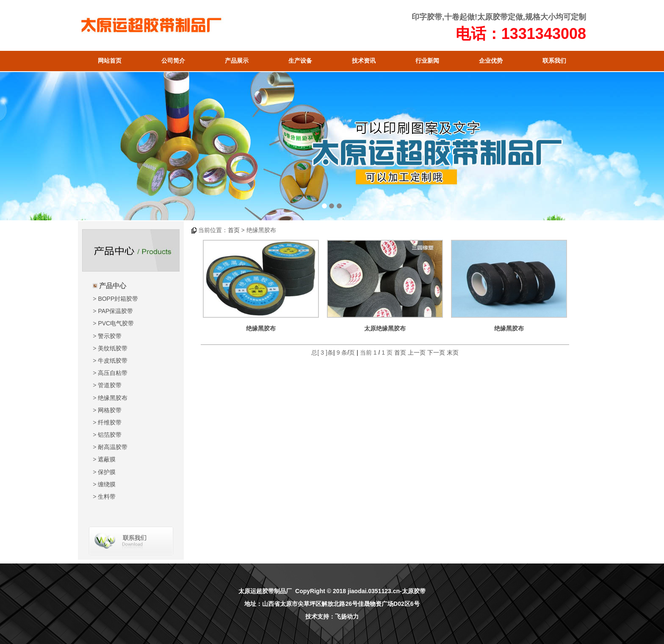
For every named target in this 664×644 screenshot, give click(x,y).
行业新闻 (427, 61)
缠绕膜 (107, 484)
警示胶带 (110, 336)
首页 (234, 230)
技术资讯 (364, 61)
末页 (453, 353)
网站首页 (110, 61)
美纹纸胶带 (113, 348)
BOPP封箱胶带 (118, 299)
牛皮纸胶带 (113, 361)
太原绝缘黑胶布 (385, 328)
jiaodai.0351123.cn (374, 591)
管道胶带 (110, 385)
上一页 (417, 353)
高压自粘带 (113, 373)
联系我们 (554, 61)
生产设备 (300, 61)
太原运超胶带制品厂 (265, 591)
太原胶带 (492, 17)
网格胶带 (110, 410)
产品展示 (237, 61)
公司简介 (173, 61)
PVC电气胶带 (116, 323)
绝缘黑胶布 (113, 398)
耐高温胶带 (113, 447)
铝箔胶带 (110, 435)
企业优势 (491, 61)
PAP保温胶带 (115, 311)
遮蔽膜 (107, 459)
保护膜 (107, 472)
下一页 (436, 353)
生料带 (107, 497)
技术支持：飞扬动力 (332, 616)
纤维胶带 (110, 422)
